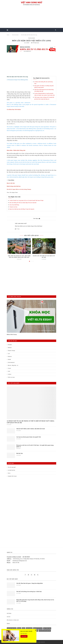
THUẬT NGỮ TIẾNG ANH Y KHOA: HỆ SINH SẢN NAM (31, 429)
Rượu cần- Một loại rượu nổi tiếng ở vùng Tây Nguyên (22, 209)
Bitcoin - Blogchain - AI (13, 365)
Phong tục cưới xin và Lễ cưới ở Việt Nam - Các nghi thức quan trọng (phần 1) (35, 446)
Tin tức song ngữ (12, 467)
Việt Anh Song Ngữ (21, 223)
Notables (10, 345)
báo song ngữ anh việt (45, 631)
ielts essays (29, 628)
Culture (10, 374)
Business (10, 356)
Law (9, 354)
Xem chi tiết (24, 636)
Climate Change (11, 351)
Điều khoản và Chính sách (13, 620)
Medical (10, 348)
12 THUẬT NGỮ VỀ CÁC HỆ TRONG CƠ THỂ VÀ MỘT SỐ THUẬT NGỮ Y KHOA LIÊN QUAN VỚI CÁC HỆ (31, 422)
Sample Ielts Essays (12, 476)
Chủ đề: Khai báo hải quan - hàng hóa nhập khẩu (30, 583)
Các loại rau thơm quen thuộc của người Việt (29, 437)
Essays (19, 628)
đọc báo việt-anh (38, 628)
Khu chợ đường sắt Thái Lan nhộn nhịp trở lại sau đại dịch (23, 203)
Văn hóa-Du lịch (15, 35)
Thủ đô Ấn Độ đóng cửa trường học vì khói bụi (29, 592)
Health (9, 359)
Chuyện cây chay (13, 207)
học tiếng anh (47, 628)
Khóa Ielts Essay (12, 334)
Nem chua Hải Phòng (14, 205)
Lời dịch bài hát (11, 470)
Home (8, 35)
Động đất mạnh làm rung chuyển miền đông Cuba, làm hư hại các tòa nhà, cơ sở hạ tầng (35, 600)
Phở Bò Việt (19, 453)
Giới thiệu (9, 613)
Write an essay (11, 377)
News (9, 473)
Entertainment (11, 362)
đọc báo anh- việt (12, 628)
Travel (9, 368)
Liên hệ (9, 617)
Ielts (24, 628)
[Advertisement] (31, 17)
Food (9, 371)
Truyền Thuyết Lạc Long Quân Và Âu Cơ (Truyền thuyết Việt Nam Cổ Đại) (26, 200)
